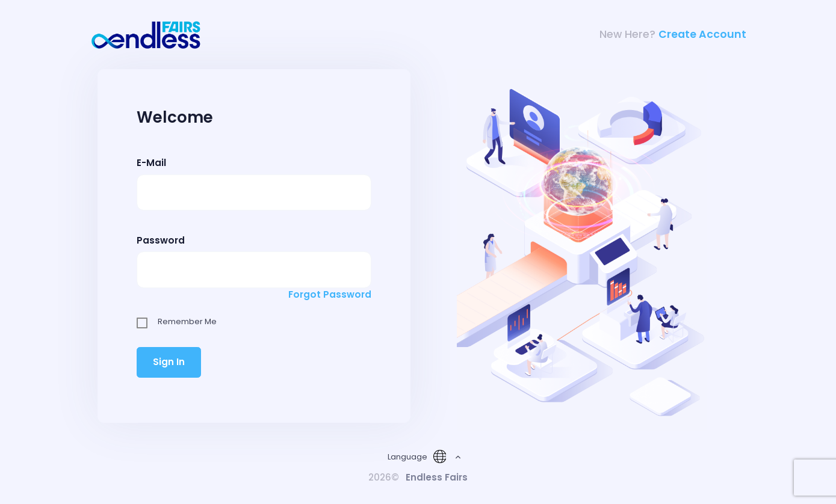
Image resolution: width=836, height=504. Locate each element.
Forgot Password (330, 294)
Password (161, 240)
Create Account (702, 34)
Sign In (169, 362)
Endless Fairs (437, 477)
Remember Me (187, 321)
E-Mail (151, 163)
